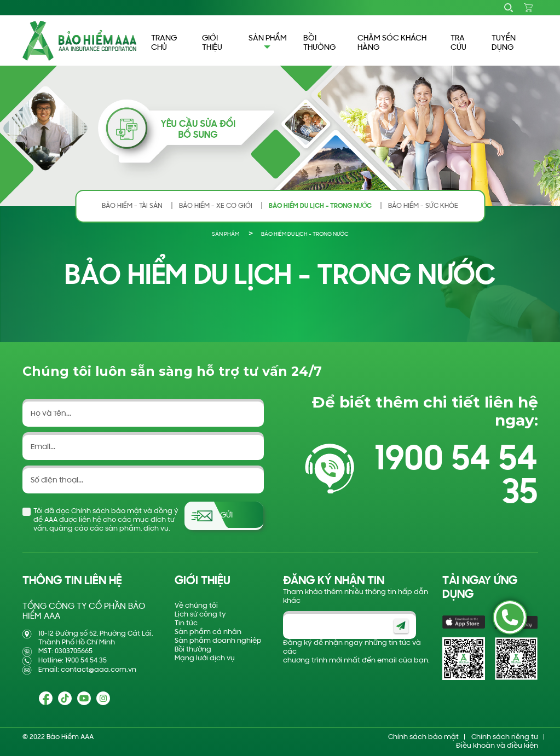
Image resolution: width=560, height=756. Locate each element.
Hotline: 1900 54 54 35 (73, 661)
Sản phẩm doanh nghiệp (218, 641)
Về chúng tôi (196, 606)
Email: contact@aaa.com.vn (87, 670)
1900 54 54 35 (456, 477)
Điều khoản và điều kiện (497, 746)
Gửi (226, 516)
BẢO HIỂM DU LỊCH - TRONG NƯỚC (320, 206)
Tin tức (186, 623)
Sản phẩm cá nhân (208, 632)
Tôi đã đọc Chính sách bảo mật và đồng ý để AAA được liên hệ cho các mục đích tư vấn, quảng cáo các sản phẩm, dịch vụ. (106, 520)
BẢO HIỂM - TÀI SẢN (132, 206)
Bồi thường (193, 650)
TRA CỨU (458, 43)
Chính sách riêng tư (505, 737)
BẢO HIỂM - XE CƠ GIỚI (216, 206)
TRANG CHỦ (164, 43)
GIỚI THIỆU (212, 43)
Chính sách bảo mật (423, 737)
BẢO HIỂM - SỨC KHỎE (423, 206)
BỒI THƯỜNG (319, 43)
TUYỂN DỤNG (504, 43)
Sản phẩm (226, 234)
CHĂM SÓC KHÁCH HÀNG (392, 43)
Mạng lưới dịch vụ (205, 658)
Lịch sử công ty (200, 615)
